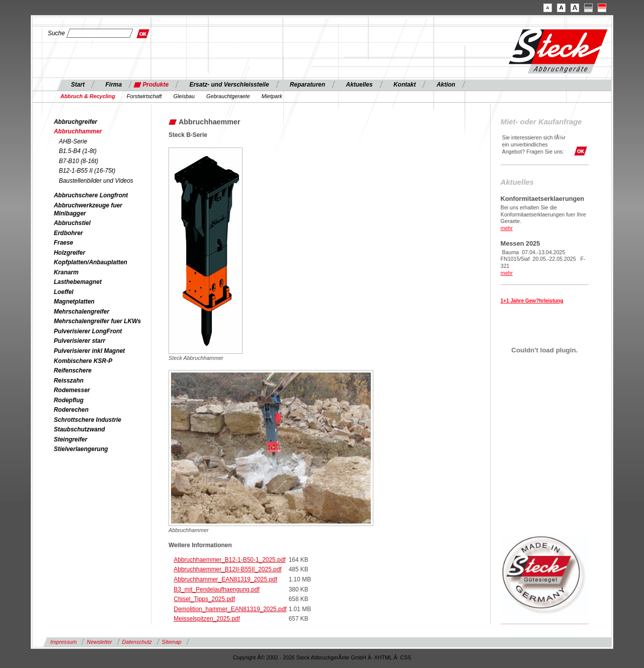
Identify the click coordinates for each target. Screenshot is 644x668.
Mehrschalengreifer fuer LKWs (97, 321)
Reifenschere (73, 370)
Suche (56, 33)
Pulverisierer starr (79, 341)
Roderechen (71, 410)
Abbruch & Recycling (88, 96)
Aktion (446, 85)
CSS (406, 657)
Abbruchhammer (78, 131)
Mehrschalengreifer (82, 312)
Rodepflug (69, 400)
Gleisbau (184, 96)
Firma (114, 85)
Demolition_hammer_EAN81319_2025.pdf (230, 609)
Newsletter (99, 642)
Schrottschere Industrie (88, 420)
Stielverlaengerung (81, 449)
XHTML (383, 657)
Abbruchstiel (72, 223)
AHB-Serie (73, 141)
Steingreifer (70, 439)
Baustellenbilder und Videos (96, 181)
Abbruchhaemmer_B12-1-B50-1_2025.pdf (229, 560)
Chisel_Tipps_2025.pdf (204, 599)
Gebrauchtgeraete (228, 96)
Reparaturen (307, 85)
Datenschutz (137, 642)
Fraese (64, 243)
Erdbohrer (68, 233)
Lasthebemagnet (78, 282)
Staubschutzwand (79, 429)
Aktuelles (359, 85)
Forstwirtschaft (144, 96)
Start (78, 85)
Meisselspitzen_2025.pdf (207, 619)
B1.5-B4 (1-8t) (78, 151)
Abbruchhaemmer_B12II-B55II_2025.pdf (227, 569)
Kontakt (405, 85)
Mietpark (272, 96)
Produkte (155, 85)
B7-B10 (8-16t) (78, 161)
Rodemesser (72, 390)
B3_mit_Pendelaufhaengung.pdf (217, 589)
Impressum (63, 642)
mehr (507, 228)
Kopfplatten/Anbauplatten (91, 262)
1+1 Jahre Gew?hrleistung (532, 301)
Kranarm (66, 272)
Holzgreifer (69, 253)
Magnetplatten (74, 302)
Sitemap (172, 642)
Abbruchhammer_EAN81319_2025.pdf (225, 579)
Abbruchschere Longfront (91, 195)
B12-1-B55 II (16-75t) (87, 171)
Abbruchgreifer (75, 122)
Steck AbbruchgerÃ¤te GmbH (331, 657)
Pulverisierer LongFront (88, 331)
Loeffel (64, 292)
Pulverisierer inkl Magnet (89, 351)
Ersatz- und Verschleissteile (229, 85)
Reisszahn (69, 381)
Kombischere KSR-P (83, 361)
